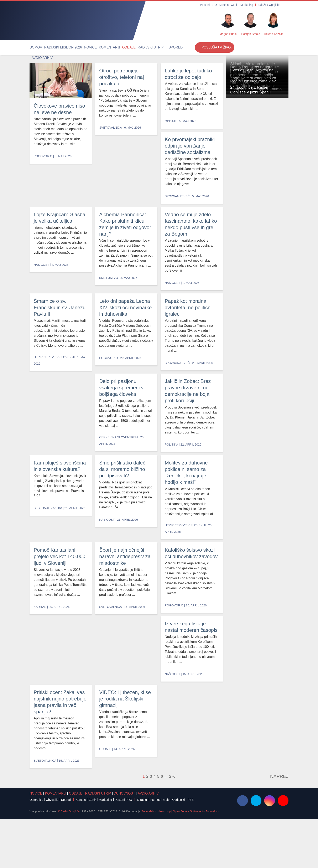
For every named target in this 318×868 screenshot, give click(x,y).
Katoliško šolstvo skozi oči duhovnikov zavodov (188, 654)
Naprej (282, 826)
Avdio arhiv (161, 47)
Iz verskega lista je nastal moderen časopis (57, 735)
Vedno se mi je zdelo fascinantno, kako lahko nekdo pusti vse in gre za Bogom (126, 320)
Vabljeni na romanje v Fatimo (251, 352)
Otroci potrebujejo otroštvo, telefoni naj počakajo (124, 109)
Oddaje (108, 47)
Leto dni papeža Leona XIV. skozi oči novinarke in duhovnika (189, 326)
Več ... (231, 859)
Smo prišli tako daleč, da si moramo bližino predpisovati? (126, 531)
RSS (191, 849)
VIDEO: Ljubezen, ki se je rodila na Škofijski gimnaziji (189, 763)
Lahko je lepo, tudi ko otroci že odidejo (190, 109)
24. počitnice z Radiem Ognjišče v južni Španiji (254, 387)
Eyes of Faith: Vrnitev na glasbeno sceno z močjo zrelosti (255, 235)
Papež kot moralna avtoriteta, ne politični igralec (60, 427)
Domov (34, 47)
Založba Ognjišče (269, 5)
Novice (79, 47)
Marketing (250, 5)
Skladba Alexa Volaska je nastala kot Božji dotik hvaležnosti (256, 158)
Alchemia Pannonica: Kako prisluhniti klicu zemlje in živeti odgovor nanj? (188, 216)
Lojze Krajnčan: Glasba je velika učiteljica (122, 213)
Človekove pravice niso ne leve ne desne (57, 109)
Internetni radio (160, 849)
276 (171, 826)
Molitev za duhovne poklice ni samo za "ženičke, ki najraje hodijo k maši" (191, 547)
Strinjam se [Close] (256, 859)
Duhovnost (104, 843)
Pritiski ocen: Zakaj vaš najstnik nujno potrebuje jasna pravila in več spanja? (124, 741)
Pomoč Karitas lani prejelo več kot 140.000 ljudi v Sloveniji (58, 628)
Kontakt (230, 5)
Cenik (240, 5)
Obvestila (52, 849)
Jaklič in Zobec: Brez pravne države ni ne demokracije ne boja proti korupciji (190, 437)
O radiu (142, 849)
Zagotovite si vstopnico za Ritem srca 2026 (254, 273)
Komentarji (93, 47)
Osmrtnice (36, 849)
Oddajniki (178, 849)
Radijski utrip (125, 47)
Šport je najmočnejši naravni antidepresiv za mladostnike (125, 634)
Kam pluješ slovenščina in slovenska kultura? (57, 531)
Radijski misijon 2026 (57, 47)
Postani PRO (217, 5)
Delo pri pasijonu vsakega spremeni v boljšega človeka (125, 427)
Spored (146, 47)
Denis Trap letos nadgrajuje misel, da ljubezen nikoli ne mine (257, 196)
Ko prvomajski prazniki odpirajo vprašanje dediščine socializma (59, 216)
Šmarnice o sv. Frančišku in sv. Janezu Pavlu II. (58, 323)
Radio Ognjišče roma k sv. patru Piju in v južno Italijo (256, 311)
